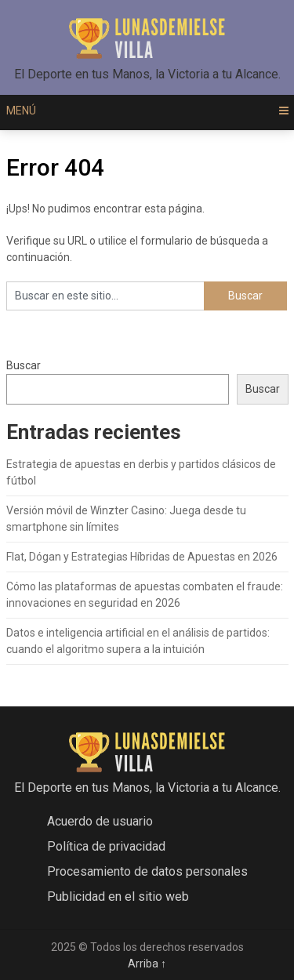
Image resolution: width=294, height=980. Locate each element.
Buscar (24, 365)
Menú (21, 111)
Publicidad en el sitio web (118, 897)
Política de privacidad (106, 846)
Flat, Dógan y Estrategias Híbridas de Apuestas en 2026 (142, 557)
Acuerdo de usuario (100, 821)
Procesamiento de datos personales (147, 871)
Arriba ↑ (147, 964)
